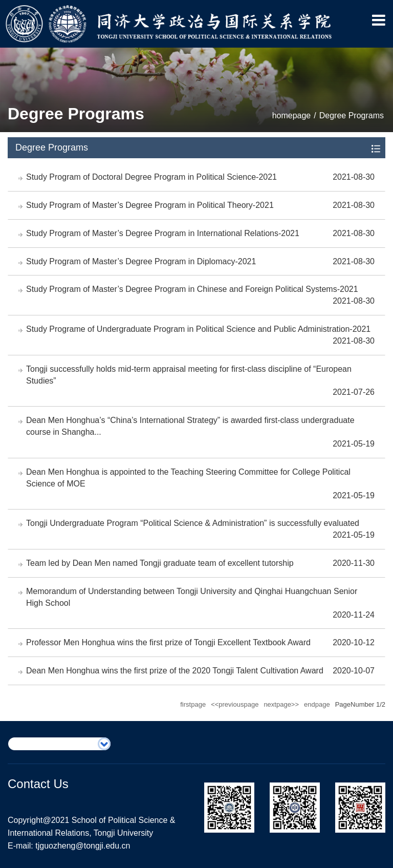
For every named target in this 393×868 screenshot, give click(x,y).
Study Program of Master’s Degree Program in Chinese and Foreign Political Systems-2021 (192, 289)
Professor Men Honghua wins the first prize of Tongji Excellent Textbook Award (168, 642)
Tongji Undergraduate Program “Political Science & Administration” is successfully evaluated (193, 523)
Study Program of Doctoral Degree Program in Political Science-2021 (151, 177)
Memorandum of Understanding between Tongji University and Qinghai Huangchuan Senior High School (192, 597)
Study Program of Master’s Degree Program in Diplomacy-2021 (141, 261)
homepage (292, 115)
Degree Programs (352, 115)
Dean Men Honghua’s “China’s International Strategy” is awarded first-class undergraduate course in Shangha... (190, 426)
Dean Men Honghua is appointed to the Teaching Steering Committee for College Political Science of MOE (188, 478)
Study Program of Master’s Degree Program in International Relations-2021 (163, 233)
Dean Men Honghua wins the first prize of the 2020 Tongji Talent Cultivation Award (175, 671)
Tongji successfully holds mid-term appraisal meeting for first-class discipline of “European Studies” (189, 375)
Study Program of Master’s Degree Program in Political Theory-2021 (150, 205)
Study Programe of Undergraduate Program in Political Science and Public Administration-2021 (198, 329)
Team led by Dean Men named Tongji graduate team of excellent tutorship (160, 563)
